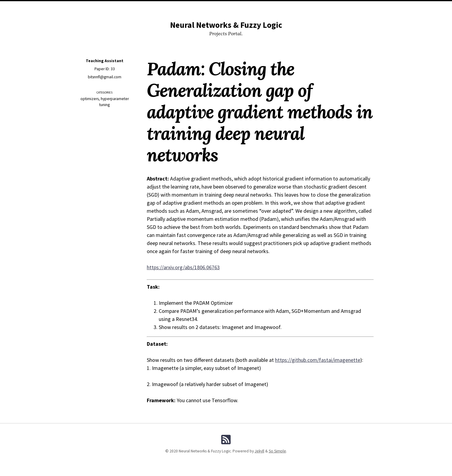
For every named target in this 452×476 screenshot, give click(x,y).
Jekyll (259, 451)
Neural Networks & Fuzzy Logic (226, 25)
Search (302, 7)
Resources (157, 7)
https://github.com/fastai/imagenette (318, 360)
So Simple (277, 451)
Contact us (326, 7)
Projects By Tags (272, 7)
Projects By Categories (227, 7)
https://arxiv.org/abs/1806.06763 (183, 267)
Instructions (128, 7)
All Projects (186, 7)
